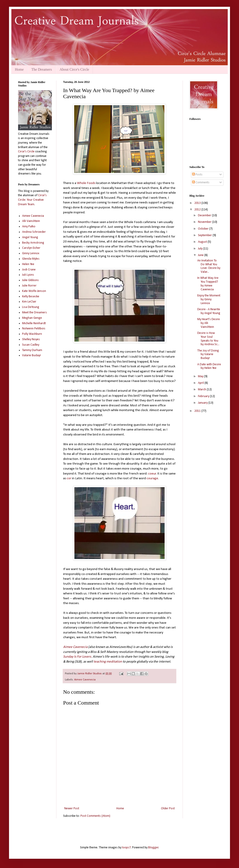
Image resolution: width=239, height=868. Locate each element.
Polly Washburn (32, 334)
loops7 (126, 848)
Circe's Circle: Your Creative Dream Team (32, 200)
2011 (198, 411)
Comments (201, 183)
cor (69, 478)
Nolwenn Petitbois (34, 329)
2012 (198, 210)
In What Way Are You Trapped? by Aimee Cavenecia (208, 284)
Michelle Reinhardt (34, 323)
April (201, 383)
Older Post (168, 809)
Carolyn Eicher (31, 248)
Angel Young (30, 237)
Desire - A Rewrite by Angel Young (209, 311)
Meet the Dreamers (34, 313)
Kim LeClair (29, 302)
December (205, 215)
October (204, 229)
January (203, 403)
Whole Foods (86, 183)
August (203, 242)
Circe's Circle (26, 152)
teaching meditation (108, 662)
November (205, 222)
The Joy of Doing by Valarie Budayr (208, 355)
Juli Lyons (28, 275)
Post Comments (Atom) (95, 816)
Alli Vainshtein (31, 221)
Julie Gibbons (30, 280)
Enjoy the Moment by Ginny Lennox (209, 299)
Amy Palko (29, 227)
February (204, 396)
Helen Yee (28, 264)
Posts (197, 175)
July (201, 249)
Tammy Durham (32, 350)
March (202, 390)
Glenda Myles (31, 259)
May (201, 376)
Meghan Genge (32, 318)
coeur (152, 474)
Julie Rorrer (29, 286)
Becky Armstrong (33, 243)
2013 (198, 203)
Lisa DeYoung (31, 307)
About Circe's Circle (74, 69)
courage (152, 478)
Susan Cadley (31, 345)
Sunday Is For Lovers (77, 657)
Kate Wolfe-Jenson (34, 291)
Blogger (153, 848)
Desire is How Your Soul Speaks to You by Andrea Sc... (208, 339)
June (201, 255)
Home (19, 69)
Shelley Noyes (31, 339)
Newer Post (72, 809)
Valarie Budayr (32, 355)
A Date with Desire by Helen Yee (209, 366)
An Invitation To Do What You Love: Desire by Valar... (209, 266)
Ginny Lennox (31, 253)
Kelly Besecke (31, 297)
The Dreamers (42, 69)
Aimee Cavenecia (75, 647)
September (205, 235)
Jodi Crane (29, 270)
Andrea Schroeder (34, 232)
